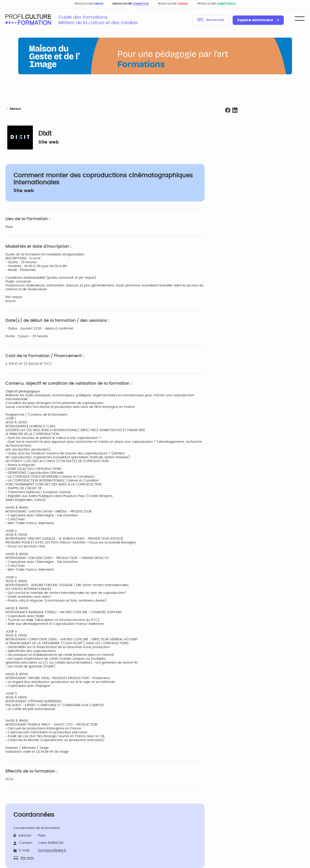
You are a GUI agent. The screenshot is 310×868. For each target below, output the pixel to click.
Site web (49, 142)
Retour (13, 109)
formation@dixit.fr (52, 850)
